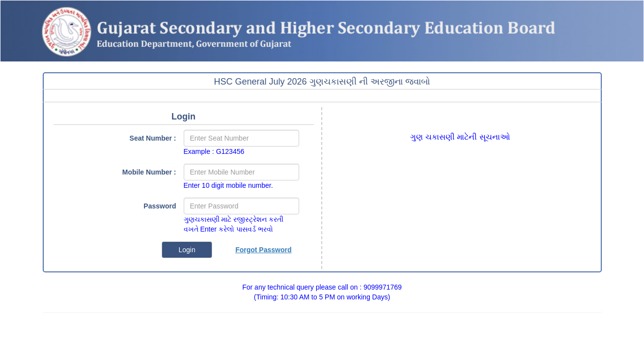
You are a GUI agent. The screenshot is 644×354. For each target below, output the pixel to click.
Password (160, 206)
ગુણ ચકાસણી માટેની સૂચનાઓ (460, 137)
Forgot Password (263, 250)
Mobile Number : (149, 172)
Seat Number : (153, 138)
